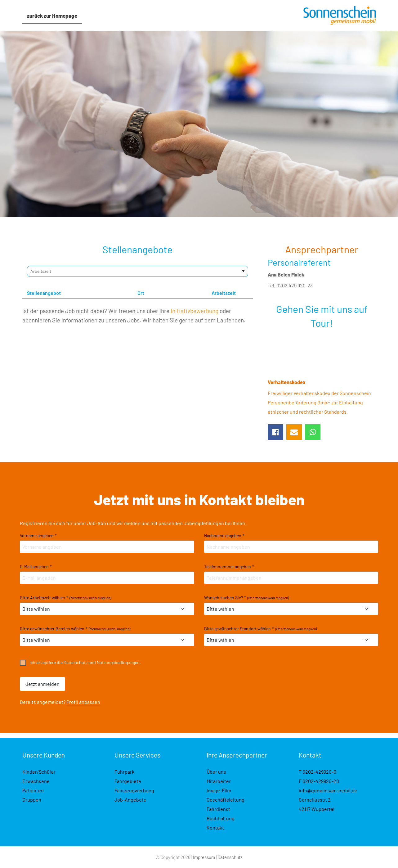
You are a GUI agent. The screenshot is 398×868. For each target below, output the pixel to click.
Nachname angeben (224, 536)
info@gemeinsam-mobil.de (328, 790)
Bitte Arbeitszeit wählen (65, 598)
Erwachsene (36, 781)
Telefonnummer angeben (229, 567)
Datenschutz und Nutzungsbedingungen (102, 662)
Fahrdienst (218, 809)
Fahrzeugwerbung (134, 790)
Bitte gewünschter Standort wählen (260, 629)
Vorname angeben (38, 536)
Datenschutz (230, 857)
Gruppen (32, 800)
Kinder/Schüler (39, 772)
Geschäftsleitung (226, 800)
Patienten (33, 790)
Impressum (204, 857)
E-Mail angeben (36, 567)
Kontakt (215, 828)
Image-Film (219, 790)
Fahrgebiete (128, 781)
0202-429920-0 (319, 772)
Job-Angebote (130, 800)
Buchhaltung (221, 818)
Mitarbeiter (219, 781)
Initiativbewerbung (195, 311)
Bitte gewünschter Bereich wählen (75, 629)
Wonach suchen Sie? (246, 598)
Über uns (216, 772)
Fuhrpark (124, 772)
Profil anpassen (83, 702)
